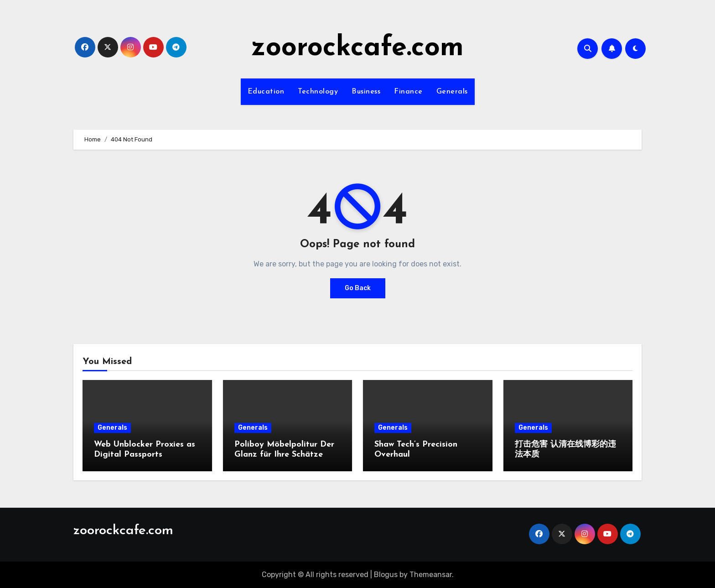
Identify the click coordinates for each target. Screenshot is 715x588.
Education (266, 92)
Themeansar (431, 575)
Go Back (358, 288)
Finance (408, 92)
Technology (318, 92)
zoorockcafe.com (357, 48)
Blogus (386, 575)
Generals (452, 92)
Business (366, 92)
